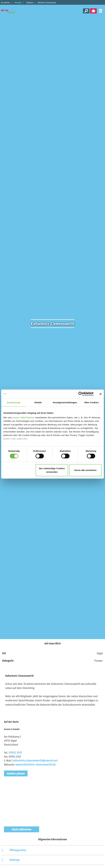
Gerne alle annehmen (85, 470)
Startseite (18, 3)
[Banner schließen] (101, 394)
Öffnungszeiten (18, 850)
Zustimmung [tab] (14, 402)
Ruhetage (15, 860)
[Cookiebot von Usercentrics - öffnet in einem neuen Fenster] (81, 394)
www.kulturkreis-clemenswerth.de (36, 765)
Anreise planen (16, 773)
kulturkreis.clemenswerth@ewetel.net (35, 761)
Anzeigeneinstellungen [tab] (65, 402)
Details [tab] (38, 402)
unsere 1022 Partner (23, 417)
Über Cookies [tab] (92, 402)
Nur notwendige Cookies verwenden (52, 470)
